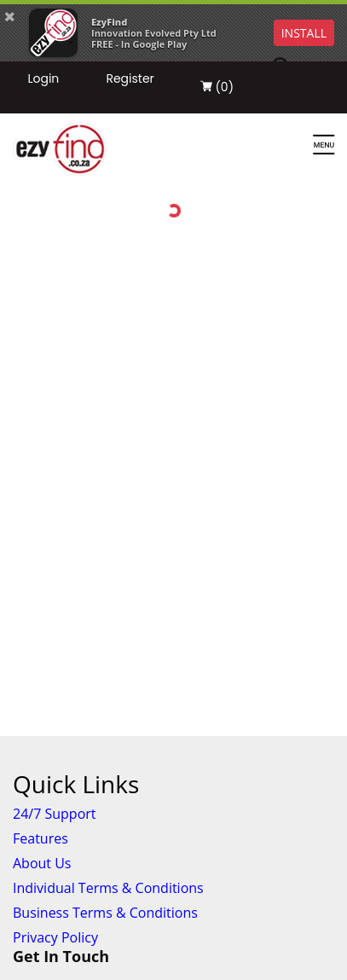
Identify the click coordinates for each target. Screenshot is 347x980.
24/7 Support (55, 814)
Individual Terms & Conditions (108, 888)
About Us (42, 863)
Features (40, 838)
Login (43, 78)
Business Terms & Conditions (105, 913)
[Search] (292, 68)
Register (130, 78)
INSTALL (304, 33)
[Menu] (324, 146)
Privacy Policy (55, 937)
